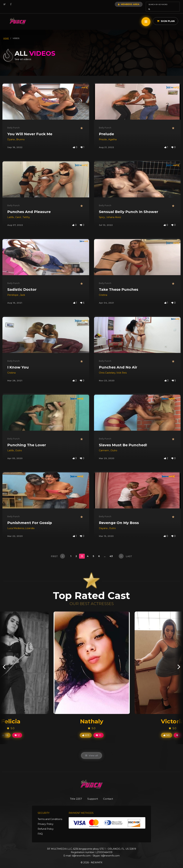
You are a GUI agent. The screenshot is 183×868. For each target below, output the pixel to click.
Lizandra (30, 524)
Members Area (120, 4)
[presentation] (4, 662)
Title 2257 (74, 794)
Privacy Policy (46, 820)
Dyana (11, 135)
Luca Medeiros (16, 524)
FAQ (40, 829)
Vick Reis (122, 368)
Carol (18, 213)
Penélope (13, 290)
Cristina (103, 290)
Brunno (20, 135)
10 (98, 731)
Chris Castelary (107, 368)
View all (91, 751)
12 (17, 731)
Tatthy (26, 213)
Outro (19, 446)
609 (86, 731)
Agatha (112, 135)
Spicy (102, 213)
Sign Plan (166, 16)
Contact (110, 794)
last (125, 552)
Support (93, 794)
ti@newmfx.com (81, 851)
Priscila (103, 135)
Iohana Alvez (114, 213)
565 (167, 731)
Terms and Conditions (50, 815)
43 (111, 552)
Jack (22, 290)
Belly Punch (13, 123)
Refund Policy (46, 824)
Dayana (104, 524)
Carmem (104, 446)
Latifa (11, 213)
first (58, 552)
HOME (6, 34)
